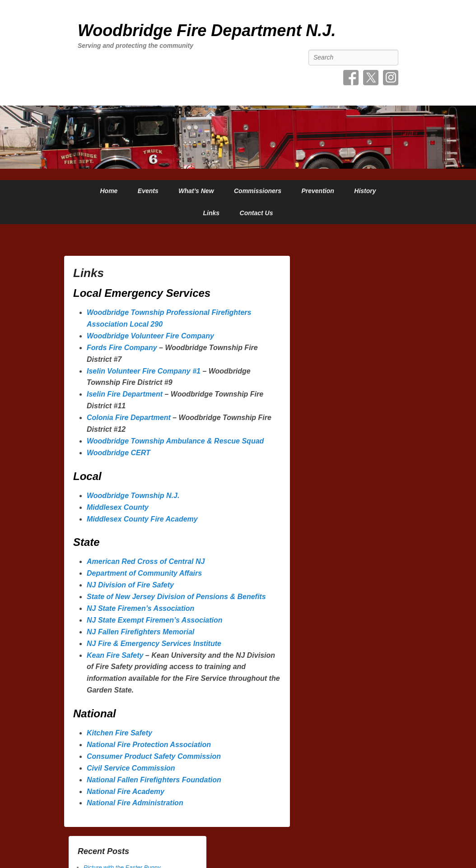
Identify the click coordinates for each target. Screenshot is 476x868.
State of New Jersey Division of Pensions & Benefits (176, 597)
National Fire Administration (135, 803)
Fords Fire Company (123, 348)
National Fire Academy (126, 792)
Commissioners (258, 191)
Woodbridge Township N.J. (133, 496)
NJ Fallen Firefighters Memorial (142, 632)
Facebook (351, 78)
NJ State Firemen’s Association (140, 608)
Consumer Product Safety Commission (154, 756)
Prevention (317, 191)
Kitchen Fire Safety (119, 733)
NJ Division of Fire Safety (131, 585)
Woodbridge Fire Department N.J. (207, 30)
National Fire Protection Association (149, 745)
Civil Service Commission (131, 768)
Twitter (371, 78)
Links (212, 213)
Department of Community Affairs (144, 573)
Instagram (391, 78)
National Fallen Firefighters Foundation (154, 780)
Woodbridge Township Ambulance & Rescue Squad (175, 441)
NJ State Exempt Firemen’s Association (155, 620)
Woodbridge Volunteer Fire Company (150, 336)
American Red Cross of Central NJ (147, 561)
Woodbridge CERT (119, 453)
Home (109, 191)
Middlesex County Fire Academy (142, 519)
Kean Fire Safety (115, 655)
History (365, 191)
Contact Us (257, 213)
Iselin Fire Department (126, 394)
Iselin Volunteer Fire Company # (142, 371)
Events (148, 191)
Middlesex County (118, 507)
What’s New (196, 191)
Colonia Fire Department (130, 418)
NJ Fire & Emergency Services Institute (154, 644)
